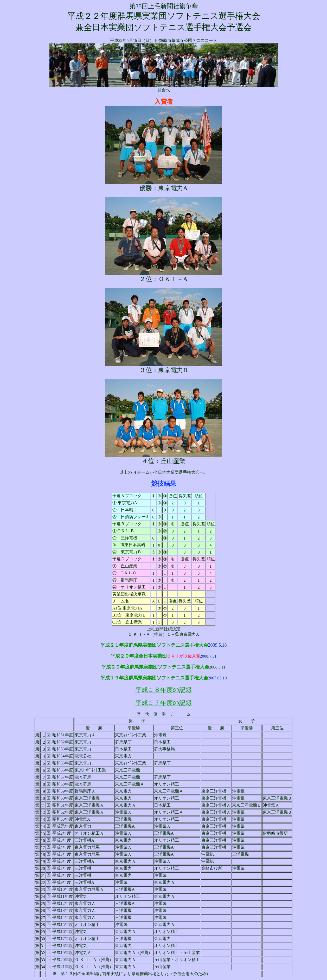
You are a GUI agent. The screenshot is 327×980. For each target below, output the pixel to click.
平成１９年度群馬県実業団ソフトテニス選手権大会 (154, 678)
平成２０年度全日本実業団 (139, 656)
